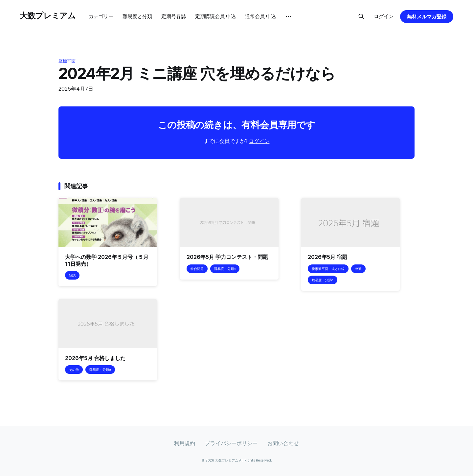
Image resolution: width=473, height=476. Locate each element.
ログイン (384, 16)
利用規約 (185, 443)
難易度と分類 (137, 16)
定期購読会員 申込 (215, 16)
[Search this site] (361, 16)
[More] (288, 16)
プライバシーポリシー (231, 443)
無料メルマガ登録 (427, 17)
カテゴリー (101, 16)
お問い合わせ (283, 443)
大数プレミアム (48, 16)
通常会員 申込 (260, 16)
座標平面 (67, 61)
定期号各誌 (174, 16)
